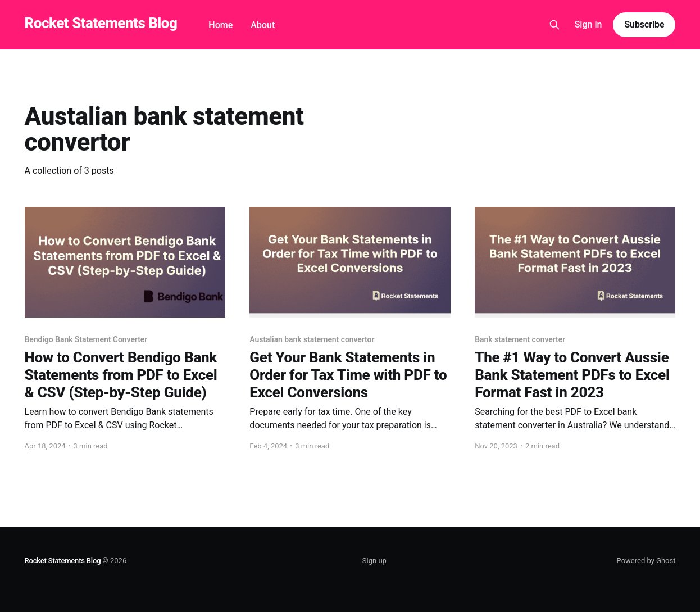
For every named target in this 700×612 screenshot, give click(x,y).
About (263, 25)
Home (221, 25)
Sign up (374, 561)
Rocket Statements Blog (101, 23)
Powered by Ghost (646, 561)
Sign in (588, 24)
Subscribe (644, 24)
